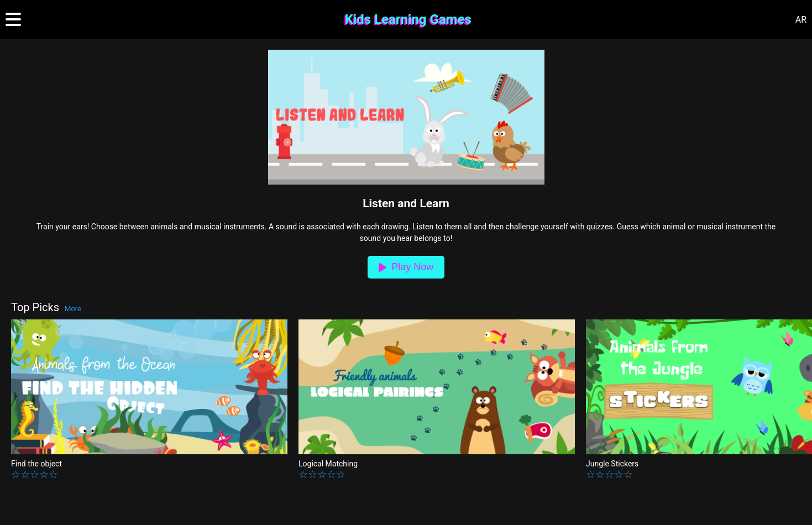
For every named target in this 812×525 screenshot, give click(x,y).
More (73, 309)
